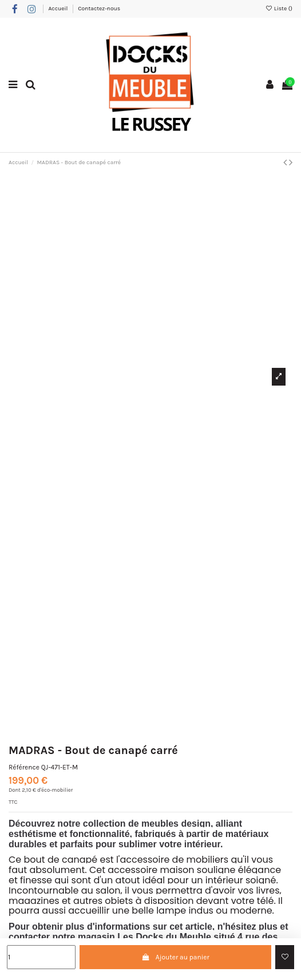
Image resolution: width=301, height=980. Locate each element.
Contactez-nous (99, 9)
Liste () (279, 9)
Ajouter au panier (176, 957)
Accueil (58, 9)
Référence (24, 767)
